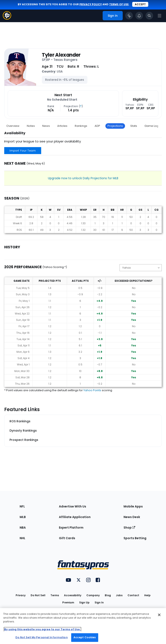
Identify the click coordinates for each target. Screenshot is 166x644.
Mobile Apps (133, 506)
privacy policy (91, 4)
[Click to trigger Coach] (129, 16)
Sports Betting (135, 538)
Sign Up (84, 602)
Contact (133, 595)
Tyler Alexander (61, 55)
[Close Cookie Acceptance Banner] (159, 615)
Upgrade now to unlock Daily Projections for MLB (83, 178)
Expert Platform (71, 528)
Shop (129, 528)
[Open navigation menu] (159, 16)
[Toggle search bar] (149, 16)
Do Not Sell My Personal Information (41, 637)
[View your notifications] (139, 16)
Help (147, 595)
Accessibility (73, 595)
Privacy (21, 595)
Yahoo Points (92, 390)
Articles (62, 126)
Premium (68, 602)
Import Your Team (23, 151)
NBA (23, 528)
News (46, 126)
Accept (140, 4)
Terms (55, 595)
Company (93, 595)
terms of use (119, 4)
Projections (115, 126)
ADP (97, 126)
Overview (13, 126)
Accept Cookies (85, 637)
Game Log (152, 126)
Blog (108, 595)
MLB (23, 517)
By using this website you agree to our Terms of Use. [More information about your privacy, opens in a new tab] (42, 629)
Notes (31, 126)
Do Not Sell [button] (38, 595)
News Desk (132, 517)
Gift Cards (67, 538)
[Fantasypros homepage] (7, 18)
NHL (22, 538)
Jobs (119, 595)
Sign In (99, 602)
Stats (134, 126)
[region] (83, 626)
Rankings (81, 126)
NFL (22, 506)
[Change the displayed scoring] (141, 268)
